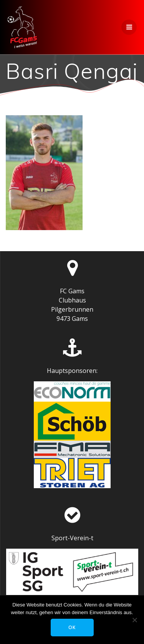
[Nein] (134, 620)
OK (72, 627)
